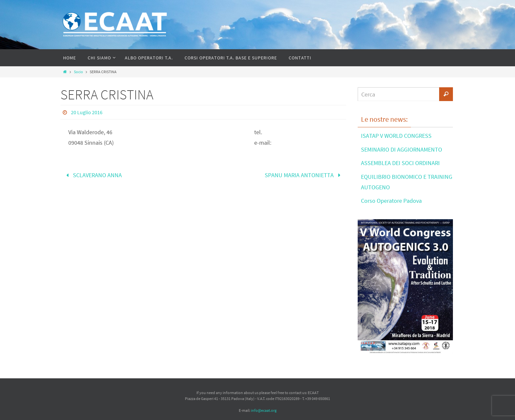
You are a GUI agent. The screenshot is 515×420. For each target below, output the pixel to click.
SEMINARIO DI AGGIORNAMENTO (402, 149)
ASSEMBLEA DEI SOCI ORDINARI (400, 163)
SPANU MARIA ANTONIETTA (304, 175)
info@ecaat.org (264, 410)
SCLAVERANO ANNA (93, 175)
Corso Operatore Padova (391, 201)
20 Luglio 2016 (87, 112)
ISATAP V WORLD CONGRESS (396, 136)
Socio (78, 72)
